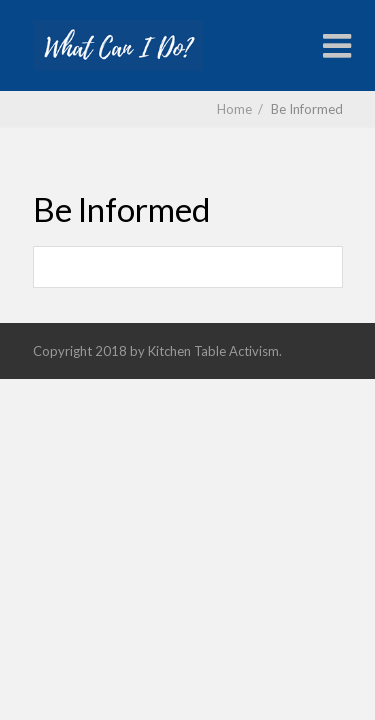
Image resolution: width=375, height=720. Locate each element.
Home (234, 109)
